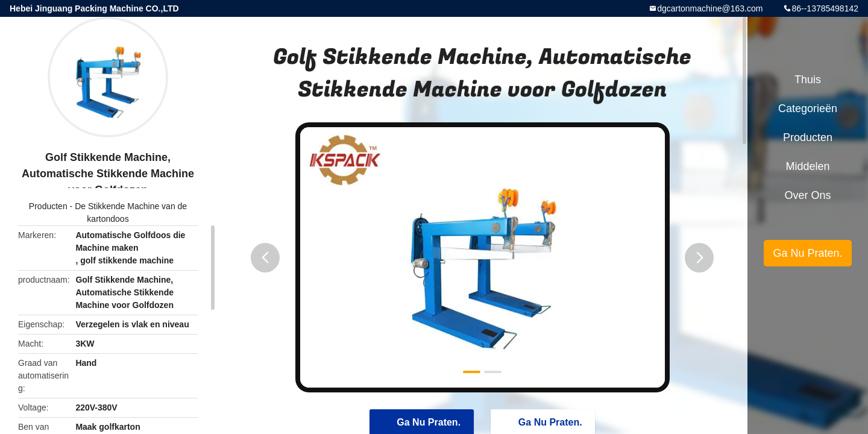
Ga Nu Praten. (807, 253)
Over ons (807, 195)
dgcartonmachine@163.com (710, 8)
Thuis (808, 80)
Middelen (807, 166)
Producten (48, 206)
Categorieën (808, 108)
